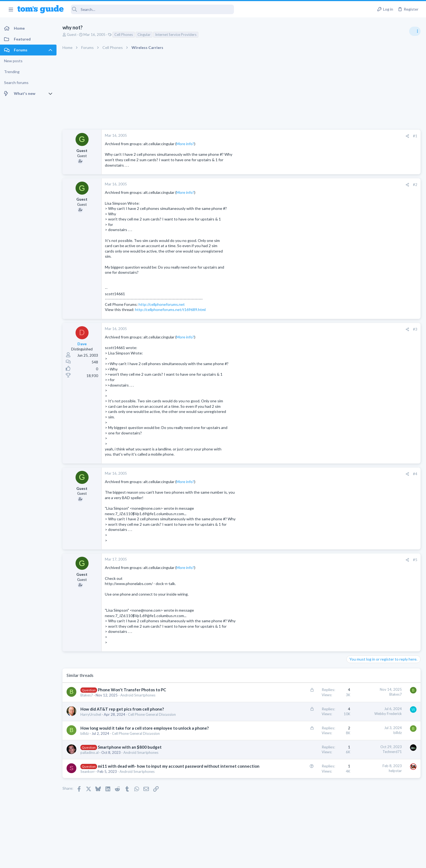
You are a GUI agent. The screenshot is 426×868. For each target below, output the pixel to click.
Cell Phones (124, 35)
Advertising (154, 860)
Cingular (144, 35)
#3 (328, 329)
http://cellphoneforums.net (162, 304)
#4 (328, 474)
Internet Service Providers (176, 35)
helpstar (308, 771)
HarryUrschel (91, 714)
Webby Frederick (301, 714)
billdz (85, 733)
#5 (328, 560)
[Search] (152, 9)
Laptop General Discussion (370, 364)
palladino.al (90, 752)
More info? (185, 144)
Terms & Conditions (264, 860)
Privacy (227, 860)
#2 (328, 185)
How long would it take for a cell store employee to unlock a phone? (145, 728)
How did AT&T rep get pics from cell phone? (122, 709)
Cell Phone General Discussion (152, 714)
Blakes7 (87, 695)
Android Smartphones (138, 695)
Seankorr (88, 777)
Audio (354, 333)
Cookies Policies (193, 860)
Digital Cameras (361, 475)
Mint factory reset (373, 407)
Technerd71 (305, 752)
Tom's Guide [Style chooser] (382, 823)
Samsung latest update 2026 (382, 433)
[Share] (320, 136)
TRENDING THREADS (357, 295)
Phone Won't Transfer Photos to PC (132, 690)
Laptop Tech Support (366, 506)
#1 (328, 136)
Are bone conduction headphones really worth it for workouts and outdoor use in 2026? (383, 312)
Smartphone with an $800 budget (130, 747)
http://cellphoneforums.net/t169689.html (170, 309)
